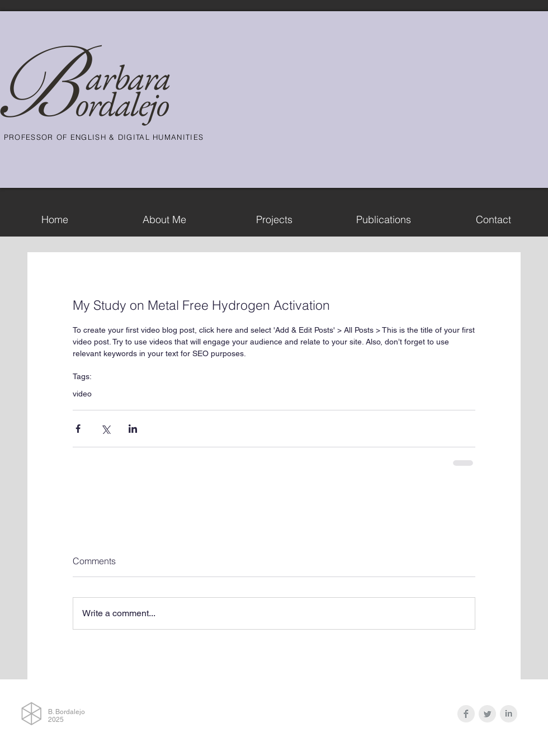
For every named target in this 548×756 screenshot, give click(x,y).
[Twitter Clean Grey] (487, 714)
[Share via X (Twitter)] (105, 429)
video (82, 394)
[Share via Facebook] (78, 429)
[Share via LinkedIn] (133, 429)
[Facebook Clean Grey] (466, 714)
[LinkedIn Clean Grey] (509, 714)
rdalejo (128, 104)
